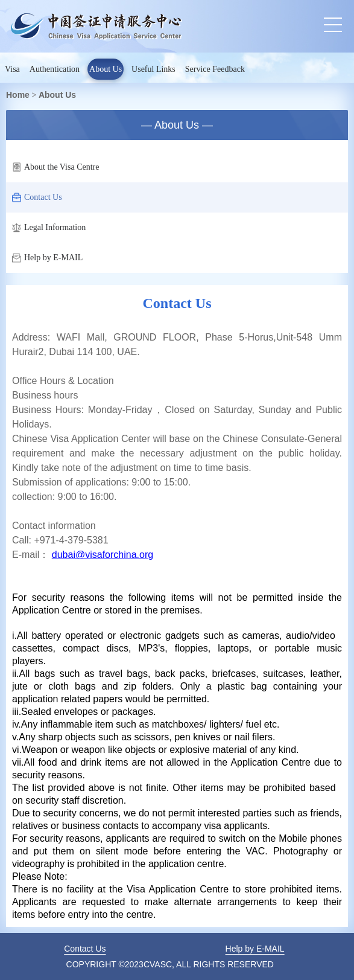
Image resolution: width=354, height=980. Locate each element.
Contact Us (37, 197)
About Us (106, 69)
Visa (12, 69)
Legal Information (49, 228)
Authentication (55, 69)
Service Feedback (215, 69)
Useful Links (153, 69)
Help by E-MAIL (47, 258)
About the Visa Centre (56, 167)
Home (18, 95)
